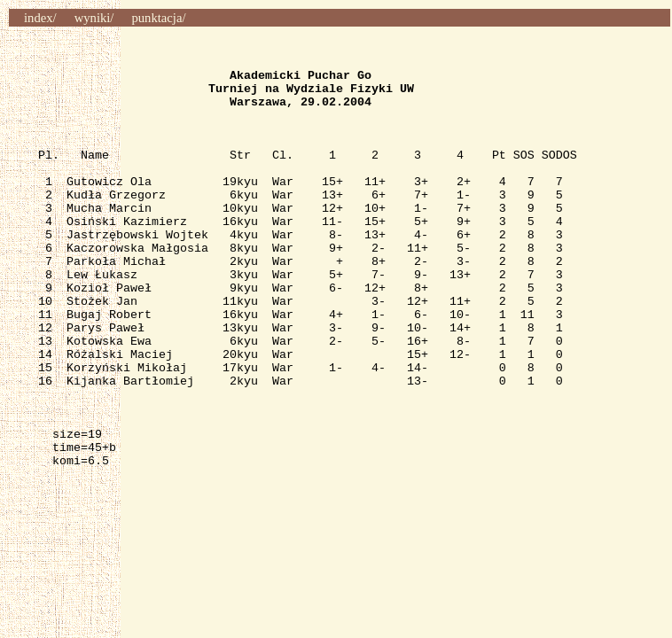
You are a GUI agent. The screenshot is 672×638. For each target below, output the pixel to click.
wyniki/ (94, 18)
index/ (40, 18)
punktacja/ (158, 18)
